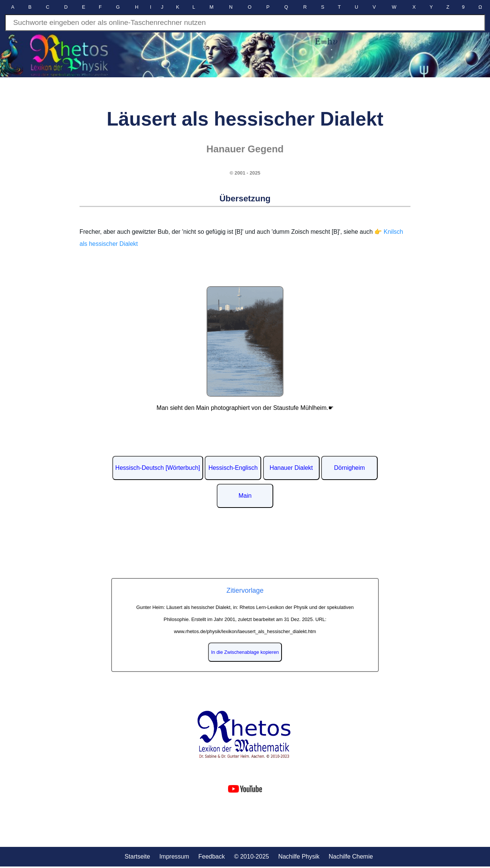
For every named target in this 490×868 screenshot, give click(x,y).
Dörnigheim (349, 468)
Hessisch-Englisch (233, 468)
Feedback (211, 856)
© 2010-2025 (252, 856)
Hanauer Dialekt (291, 468)
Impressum (174, 856)
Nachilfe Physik (299, 856)
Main (245, 496)
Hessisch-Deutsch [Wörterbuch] (158, 468)
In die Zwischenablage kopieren (245, 652)
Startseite (138, 856)
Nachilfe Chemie (351, 856)
